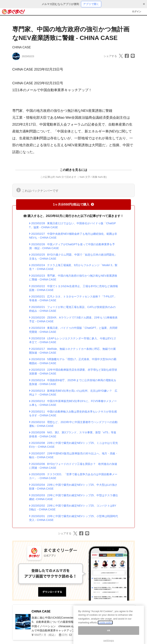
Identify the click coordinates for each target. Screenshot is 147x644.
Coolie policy (105, 629)
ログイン (137, 11)
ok (109, 637)
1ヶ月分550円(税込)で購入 (73, 204)
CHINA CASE (22, 47)
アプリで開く (91, 4)
